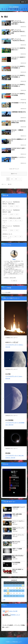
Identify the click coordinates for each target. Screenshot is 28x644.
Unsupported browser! (14, 483)
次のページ (14, 174)
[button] (25, 292)
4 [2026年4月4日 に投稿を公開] (23, 585)
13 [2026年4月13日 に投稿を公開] (8, 591)
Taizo (14, 259)
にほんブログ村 (13, 611)
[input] (14, 293)
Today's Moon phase (7, 470)
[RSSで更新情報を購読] (16, 281)
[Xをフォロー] (12, 281)
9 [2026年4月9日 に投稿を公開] (17, 588)
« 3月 (4, 600)
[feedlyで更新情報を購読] (14, 281)
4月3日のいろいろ (7, 234)
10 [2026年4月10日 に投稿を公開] (20, 588)
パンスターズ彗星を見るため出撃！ (12, 218)
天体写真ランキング (15, 615)
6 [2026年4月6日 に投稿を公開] (8, 588)
